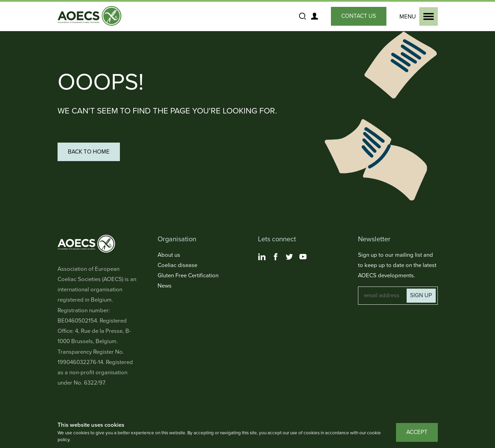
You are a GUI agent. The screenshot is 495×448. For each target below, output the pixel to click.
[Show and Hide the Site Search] (303, 16)
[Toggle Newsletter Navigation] (398, 239)
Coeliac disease (177, 265)
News (165, 286)
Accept (417, 432)
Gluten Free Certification (188, 276)
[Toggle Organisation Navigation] (197, 239)
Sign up (421, 295)
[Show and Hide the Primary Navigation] (417, 16)
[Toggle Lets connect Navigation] (298, 239)
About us (169, 255)
